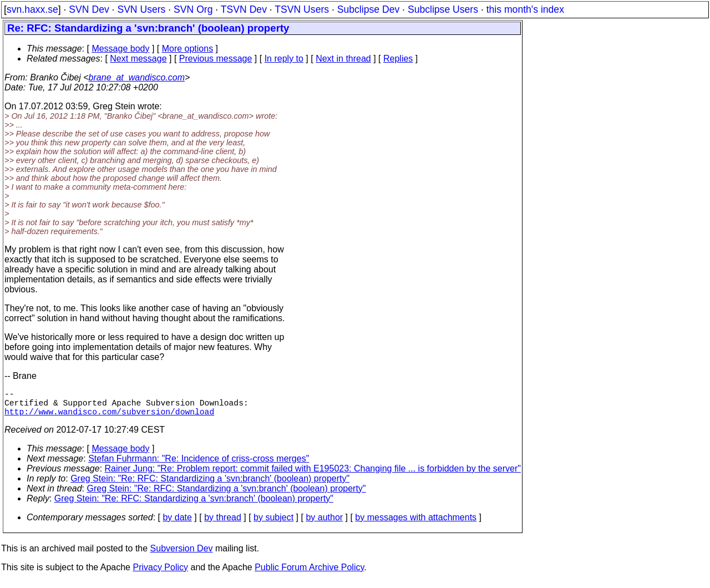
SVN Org (193, 9)
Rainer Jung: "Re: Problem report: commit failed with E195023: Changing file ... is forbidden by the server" (313, 475)
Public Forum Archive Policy (309, 574)
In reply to (284, 59)
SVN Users (141, 9)
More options (188, 49)
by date (177, 524)
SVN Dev (89, 9)
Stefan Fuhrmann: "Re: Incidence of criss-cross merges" (199, 465)
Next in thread (343, 59)
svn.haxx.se (32, 9)
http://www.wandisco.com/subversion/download (109, 418)
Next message (138, 59)
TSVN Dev (244, 9)
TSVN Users (302, 9)
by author (324, 524)
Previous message (216, 59)
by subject (273, 524)
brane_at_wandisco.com (137, 77)
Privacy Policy (160, 574)
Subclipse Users (443, 9)
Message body (120, 49)
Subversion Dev (182, 555)
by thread (223, 524)
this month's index (525, 9)
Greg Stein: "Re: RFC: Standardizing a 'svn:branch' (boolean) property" (210, 485)
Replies (398, 59)
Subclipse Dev (368, 9)
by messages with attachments (416, 524)
